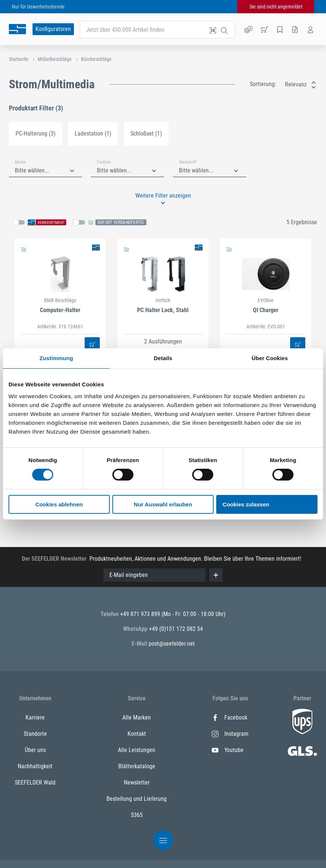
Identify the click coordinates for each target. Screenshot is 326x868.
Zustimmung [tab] (56, 358)
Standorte (35, 734)
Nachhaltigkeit (35, 766)
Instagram (230, 734)
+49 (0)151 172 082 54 (176, 629)
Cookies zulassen (246, 504)
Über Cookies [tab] (270, 358)
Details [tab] (163, 358)
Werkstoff (188, 162)
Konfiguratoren (53, 29)
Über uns (35, 750)
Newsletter (137, 782)
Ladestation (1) (93, 134)
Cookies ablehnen (59, 504)
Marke (20, 162)
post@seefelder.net (172, 644)
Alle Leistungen (137, 750)
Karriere (35, 717)
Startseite (19, 59)
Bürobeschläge (96, 59)
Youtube (228, 750)
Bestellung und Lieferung (137, 799)
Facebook (230, 717)
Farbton (104, 162)
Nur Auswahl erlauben (163, 504)
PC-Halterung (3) (35, 134)
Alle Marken (137, 717)
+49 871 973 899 (141, 614)
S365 (137, 815)
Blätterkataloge (137, 766)
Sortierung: (263, 84)
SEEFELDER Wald (35, 782)
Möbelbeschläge (55, 59)
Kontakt (137, 734)
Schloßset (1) (146, 134)
